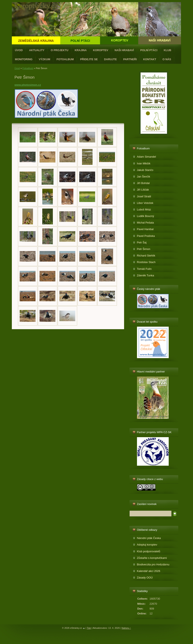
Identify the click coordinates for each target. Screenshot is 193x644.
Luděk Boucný (146, 216)
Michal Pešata (145, 223)
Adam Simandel (146, 157)
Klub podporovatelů (149, 551)
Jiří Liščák (143, 190)
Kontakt (150, 59)
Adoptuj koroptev (147, 545)
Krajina (81, 50)
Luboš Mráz (144, 209)
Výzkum (44, 59)
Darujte (110, 59)
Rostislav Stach (146, 262)
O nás (167, 59)
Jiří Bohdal (143, 183)
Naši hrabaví (124, 50)
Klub (167, 50)
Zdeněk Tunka (146, 275)
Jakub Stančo (145, 170)
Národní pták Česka (149, 538)
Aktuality (37, 50)
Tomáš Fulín (144, 269)
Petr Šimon (144, 249)
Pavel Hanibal (145, 229)
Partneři (130, 59)
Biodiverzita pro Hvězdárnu (153, 564)
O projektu (60, 50)
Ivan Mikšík (144, 163)
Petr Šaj (142, 242)
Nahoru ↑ (126, 628)
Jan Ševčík (144, 177)
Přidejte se (89, 59)
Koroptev (101, 50)
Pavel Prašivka (146, 236)
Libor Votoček (145, 203)
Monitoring (24, 59)
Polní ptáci (149, 50)
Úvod (19, 50)
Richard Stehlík (146, 256)
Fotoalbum (65, 59)
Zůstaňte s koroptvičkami (152, 558)
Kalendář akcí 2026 (149, 571)
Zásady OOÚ (145, 578)
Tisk (89, 628)
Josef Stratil (144, 196)
